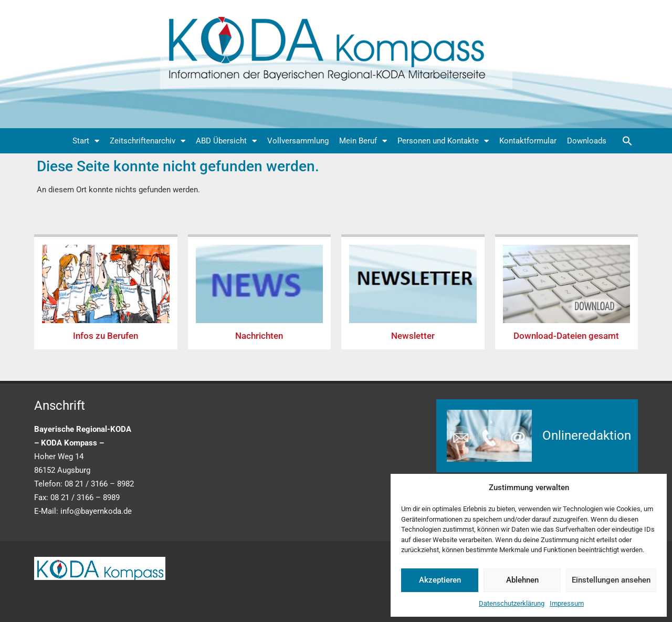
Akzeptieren (440, 580)
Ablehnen (522, 580)
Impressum (567, 603)
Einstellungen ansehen (611, 580)
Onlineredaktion (587, 436)
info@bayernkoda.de (96, 511)
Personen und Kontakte (443, 141)
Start (86, 141)
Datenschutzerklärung (512, 603)
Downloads (587, 141)
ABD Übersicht (226, 141)
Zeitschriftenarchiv (148, 141)
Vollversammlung (298, 141)
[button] (627, 141)
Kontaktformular (528, 141)
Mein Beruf (363, 141)
